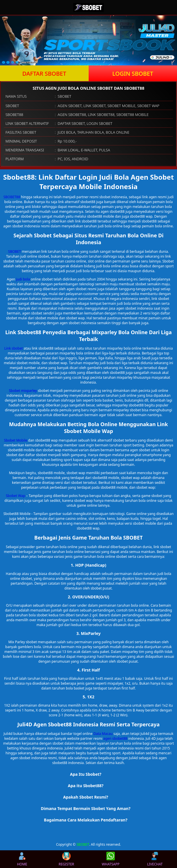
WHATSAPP (111, 859)
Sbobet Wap (15, 496)
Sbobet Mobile (16, 440)
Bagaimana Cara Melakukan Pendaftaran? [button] (86, 820)
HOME (22, 859)
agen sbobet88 (115, 738)
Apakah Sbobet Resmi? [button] (86, 797)
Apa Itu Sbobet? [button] (86, 774)
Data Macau (103, 734)
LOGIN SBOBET (133, 74)
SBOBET (15, 251)
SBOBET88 (12, 197)
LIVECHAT (155, 859)
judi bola (23, 279)
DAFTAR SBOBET (44, 74)
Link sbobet (14, 348)
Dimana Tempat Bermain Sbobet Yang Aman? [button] (86, 808)
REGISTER (66, 859)
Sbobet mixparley (23, 391)
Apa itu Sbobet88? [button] (86, 786)
